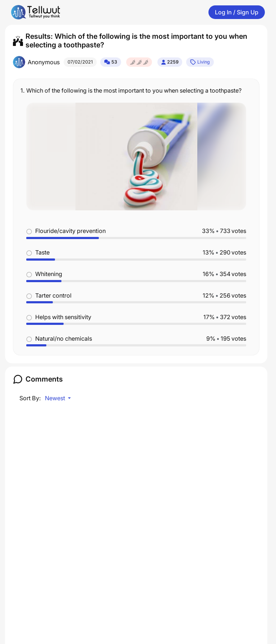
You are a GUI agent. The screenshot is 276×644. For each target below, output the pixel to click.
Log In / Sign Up (237, 12)
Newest (56, 398)
